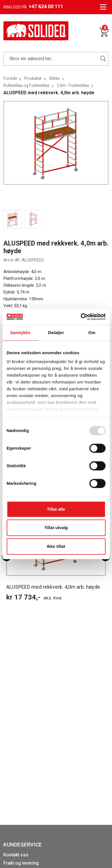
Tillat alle (56, 509)
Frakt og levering (21, 863)
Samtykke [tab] (20, 333)
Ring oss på (33, 7)
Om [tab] (92, 333)
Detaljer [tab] (56, 333)
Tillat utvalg (56, 528)
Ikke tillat (56, 546)
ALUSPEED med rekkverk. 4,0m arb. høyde (53, 587)
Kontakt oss (16, 855)
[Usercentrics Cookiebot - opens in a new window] (81, 317)
